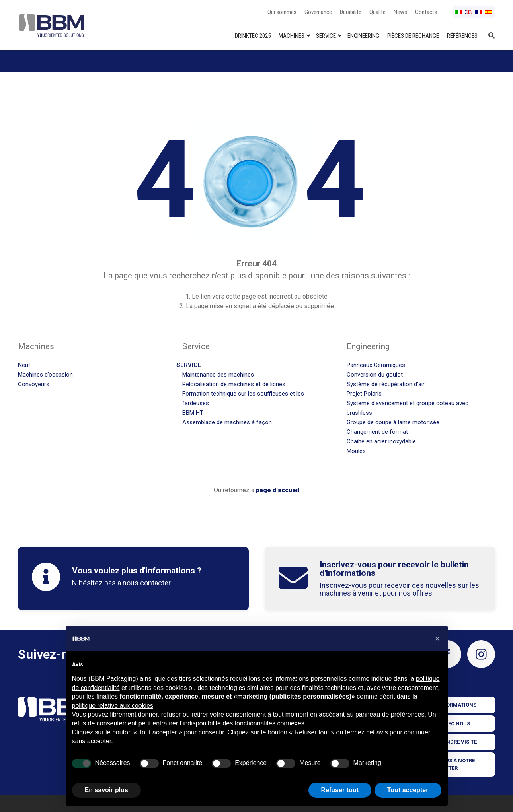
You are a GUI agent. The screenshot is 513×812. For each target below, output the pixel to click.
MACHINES (292, 36)
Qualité (377, 12)
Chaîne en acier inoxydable (381, 441)
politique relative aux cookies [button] (113, 706)
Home (26, 61)
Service (189, 365)
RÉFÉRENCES (462, 36)
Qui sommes (282, 12)
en (469, 15)
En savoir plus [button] (106, 790)
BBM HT (193, 413)
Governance (318, 12)
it (459, 15)
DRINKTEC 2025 (253, 36)
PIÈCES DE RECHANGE (413, 36)
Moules (356, 451)
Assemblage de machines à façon (227, 422)
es (489, 15)
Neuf (24, 365)
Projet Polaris (364, 394)
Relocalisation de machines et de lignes (234, 384)
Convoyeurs (34, 384)
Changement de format (377, 432)
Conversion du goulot (375, 375)
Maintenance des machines (218, 375)
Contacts (426, 12)
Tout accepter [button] (408, 790)
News (400, 12)
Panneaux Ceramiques (376, 365)
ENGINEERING (363, 36)
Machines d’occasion (45, 375)
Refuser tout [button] (340, 790)
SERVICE (326, 36)
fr (479, 15)
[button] (437, 639)
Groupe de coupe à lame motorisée (393, 422)
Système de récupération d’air (386, 384)
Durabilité (351, 12)
